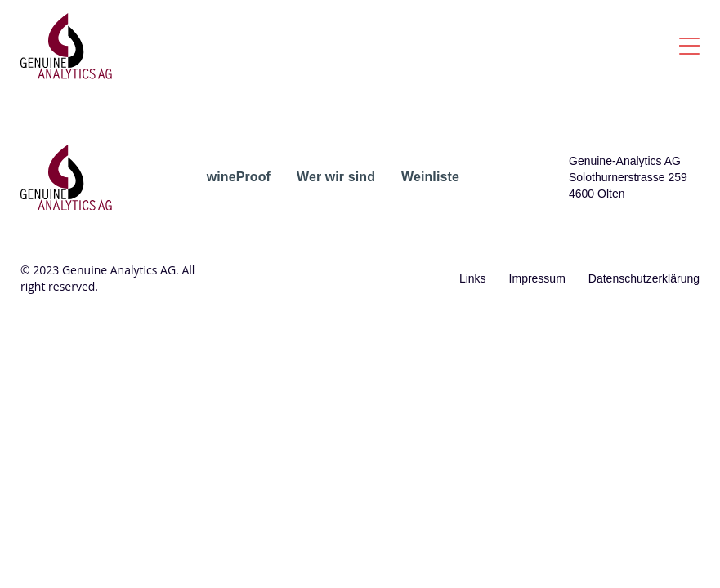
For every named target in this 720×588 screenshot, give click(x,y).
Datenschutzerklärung (644, 278)
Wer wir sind (336, 177)
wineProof (239, 177)
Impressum (537, 278)
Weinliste (430, 177)
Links (473, 278)
